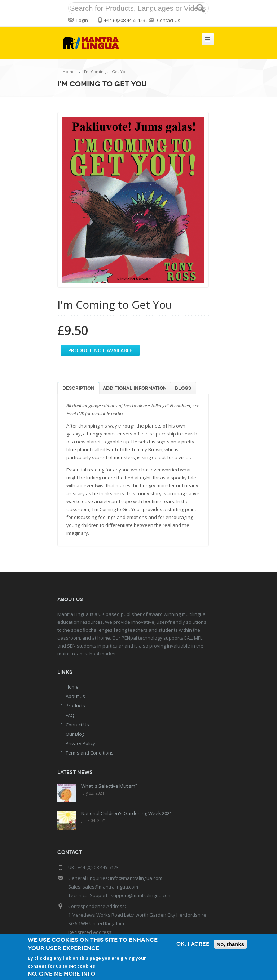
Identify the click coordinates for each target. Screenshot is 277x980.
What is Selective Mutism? (109, 786)
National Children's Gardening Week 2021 (126, 813)
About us (75, 696)
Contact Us (169, 20)
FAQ (70, 715)
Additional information (135, 388)
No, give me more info (61, 974)
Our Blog (75, 734)
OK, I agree (193, 944)
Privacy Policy (80, 743)
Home (69, 71)
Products (75, 706)
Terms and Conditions (90, 753)
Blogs (183, 388)
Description (78, 388)
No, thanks (231, 944)
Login (82, 20)
